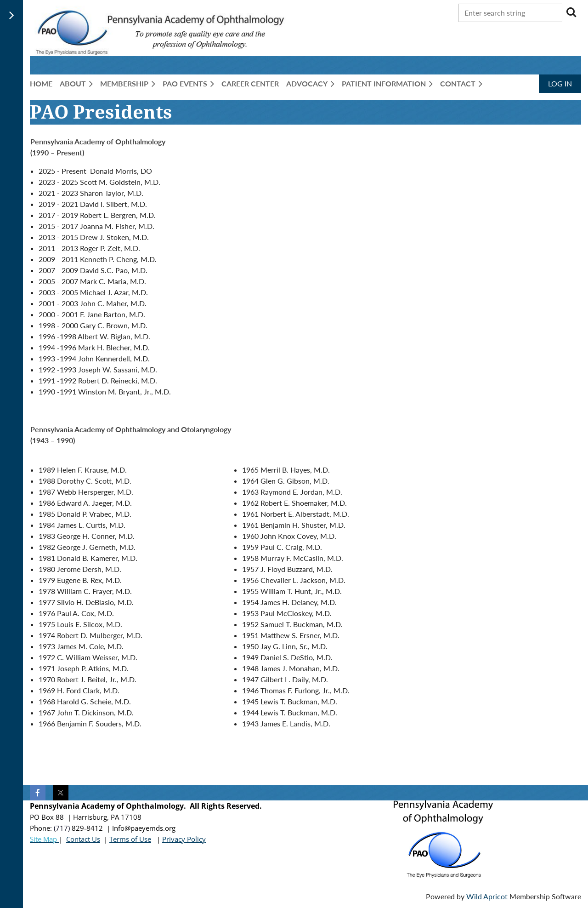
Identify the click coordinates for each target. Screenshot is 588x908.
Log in (560, 83)
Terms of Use (130, 839)
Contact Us (83, 839)
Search (571, 12)
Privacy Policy (184, 839)
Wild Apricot (487, 896)
